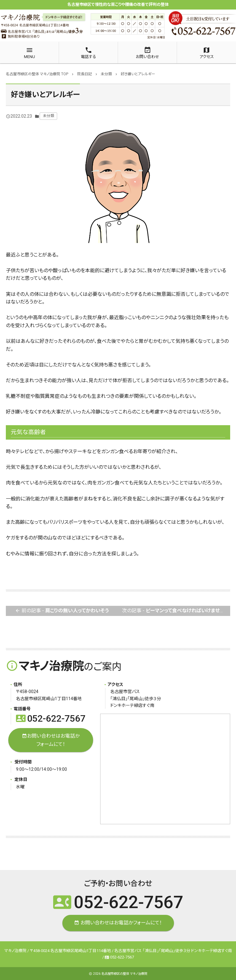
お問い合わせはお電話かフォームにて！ (51, 740)
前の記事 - (62, 611)
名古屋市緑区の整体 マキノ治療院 (124, 974)
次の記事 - (176, 611)
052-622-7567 (51, 718)
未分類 (49, 116)
